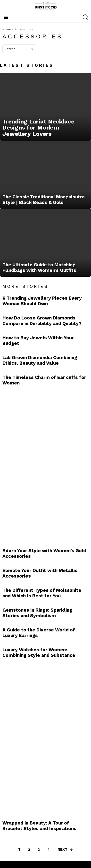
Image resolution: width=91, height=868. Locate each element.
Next (62, 849)
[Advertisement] (39, 465)
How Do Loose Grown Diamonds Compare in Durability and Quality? (42, 321)
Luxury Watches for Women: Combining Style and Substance (39, 652)
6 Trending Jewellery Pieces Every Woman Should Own (42, 301)
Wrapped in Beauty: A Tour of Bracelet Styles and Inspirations (39, 826)
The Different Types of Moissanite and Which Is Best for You (42, 593)
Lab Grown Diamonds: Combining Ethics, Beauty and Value (40, 360)
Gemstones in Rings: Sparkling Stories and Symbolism (37, 613)
